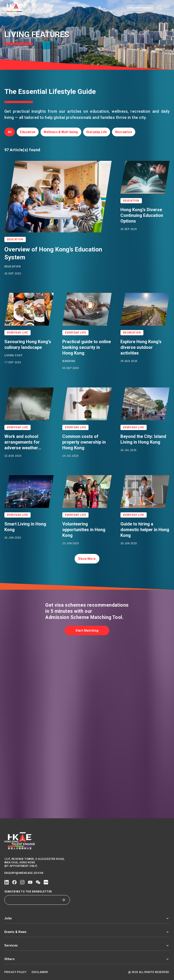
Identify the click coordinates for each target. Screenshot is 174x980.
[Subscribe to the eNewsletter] (34, 900)
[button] (160, 8)
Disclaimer (40, 972)
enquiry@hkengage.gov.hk (24, 873)
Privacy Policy (15, 972)
